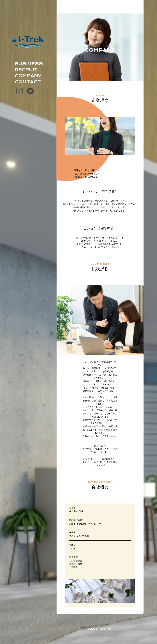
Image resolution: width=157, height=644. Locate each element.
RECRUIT (26, 70)
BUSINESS (29, 64)
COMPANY (28, 76)
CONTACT (28, 82)
